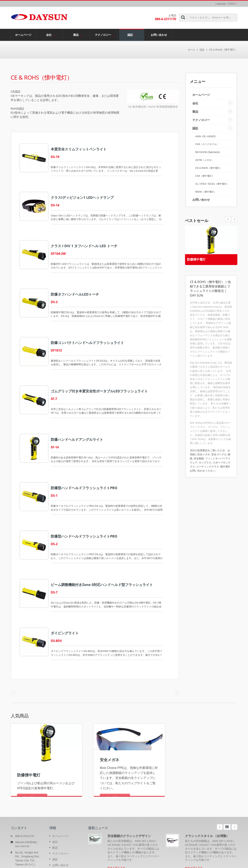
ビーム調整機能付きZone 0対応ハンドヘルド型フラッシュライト (106, 558)
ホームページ (23, 35)
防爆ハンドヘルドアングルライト (81, 422)
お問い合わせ (159, 35)
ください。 (211, 471)
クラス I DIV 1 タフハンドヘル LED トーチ (88, 240)
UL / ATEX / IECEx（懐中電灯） (212, 184)
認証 (132, 35)
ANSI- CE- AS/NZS (205, 136)
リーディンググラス (208, 467)
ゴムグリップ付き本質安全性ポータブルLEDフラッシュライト (103, 377)
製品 (77, 35)
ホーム (192, 50)
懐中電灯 (225, 467)
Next (228, 219)
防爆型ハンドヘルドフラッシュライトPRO (88, 467)
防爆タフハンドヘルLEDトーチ (79, 286)
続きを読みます (116, 836)
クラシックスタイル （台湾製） (207, 804)
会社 (50, 35)
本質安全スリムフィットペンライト (83, 149)
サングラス (205, 463)
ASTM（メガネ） (204, 160)
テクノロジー (105, 35)
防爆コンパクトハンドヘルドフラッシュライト (91, 331)
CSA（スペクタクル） (207, 144)
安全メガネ (204, 454)
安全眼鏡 (199, 458)
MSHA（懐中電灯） (206, 192)
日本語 (231, 4)
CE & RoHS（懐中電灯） (223, 50)
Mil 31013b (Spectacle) (208, 152)
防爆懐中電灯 (198, 258)
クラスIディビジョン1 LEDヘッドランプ (86, 195)
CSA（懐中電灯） (205, 176)
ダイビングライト (69, 604)
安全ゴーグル (219, 454)
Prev (234, 219)
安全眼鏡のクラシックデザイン (129, 804)
